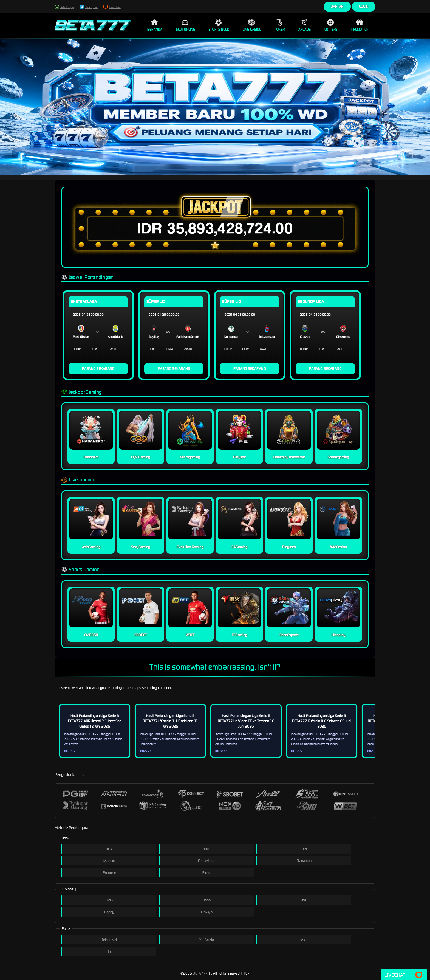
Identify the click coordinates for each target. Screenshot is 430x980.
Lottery (331, 25)
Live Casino (252, 25)
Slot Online (186, 25)
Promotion (360, 25)
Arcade (305, 25)
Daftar (337, 6)
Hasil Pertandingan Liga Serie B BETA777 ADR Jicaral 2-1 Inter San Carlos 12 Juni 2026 (95, 721)
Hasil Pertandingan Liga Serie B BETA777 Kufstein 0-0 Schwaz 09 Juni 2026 (322, 721)
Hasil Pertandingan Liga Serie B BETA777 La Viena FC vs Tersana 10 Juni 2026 (246, 721)
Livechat (112, 7)
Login (364, 6)
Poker (280, 25)
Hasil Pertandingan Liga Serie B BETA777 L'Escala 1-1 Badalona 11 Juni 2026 (170, 721)
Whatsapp (64, 7)
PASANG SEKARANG (98, 369)
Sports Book (219, 25)
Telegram (89, 7)
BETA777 (200, 973)
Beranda (155, 25)
